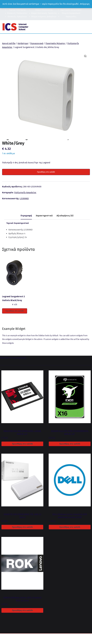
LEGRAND (24, 199)
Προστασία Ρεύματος (55, 43)
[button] (85, 56)
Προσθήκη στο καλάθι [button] (15, 311)
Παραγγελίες (71, 17)
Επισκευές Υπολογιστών (17, 13)
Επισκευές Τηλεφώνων (17, 17)
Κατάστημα (23, 43)
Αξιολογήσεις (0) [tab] (65, 216)
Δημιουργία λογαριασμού (71, 10)
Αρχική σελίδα (9, 43)
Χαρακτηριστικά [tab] (44, 216)
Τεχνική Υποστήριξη (17, 10)
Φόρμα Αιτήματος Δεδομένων (44, 17)
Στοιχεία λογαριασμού (71, 13)
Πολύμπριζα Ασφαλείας (25, 193)
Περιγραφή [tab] (26, 216)
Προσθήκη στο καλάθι (46, 172)
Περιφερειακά (37, 43)
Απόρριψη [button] (85, 4)
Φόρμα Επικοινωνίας (44, 10)
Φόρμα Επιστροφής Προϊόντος (44, 13)
